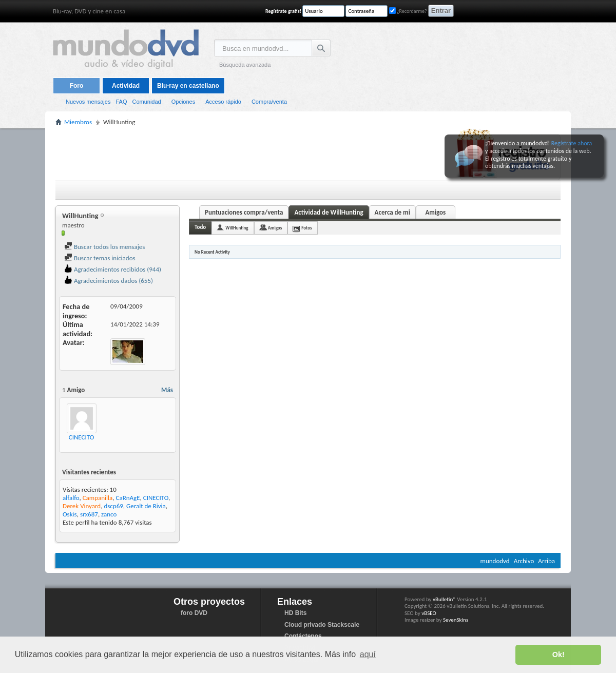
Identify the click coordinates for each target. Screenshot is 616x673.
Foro (77, 86)
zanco (109, 514)
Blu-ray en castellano (188, 86)
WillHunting (237, 228)
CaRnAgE (128, 498)
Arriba (546, 561)
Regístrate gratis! (283, 11)
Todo (200, 227)
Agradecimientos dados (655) (109, 281)
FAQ (121, 102)
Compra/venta (269, 102)
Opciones (183, 102)
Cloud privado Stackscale (322, 625)
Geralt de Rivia (146, 506)
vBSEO (429, 613)
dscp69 (113, 506)
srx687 (89, 514)
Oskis (70, 514)
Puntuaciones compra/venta (244, 212)
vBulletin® (444, 599)
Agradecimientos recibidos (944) (113, 269)
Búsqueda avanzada (245, 65)
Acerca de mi (392, 212)
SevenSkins (456, 620)
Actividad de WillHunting (329, 212)
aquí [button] (368, 654)
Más (167, 390)
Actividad (126, 86)
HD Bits (295, 613)
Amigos (435, 212)
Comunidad (146, 102)
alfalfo (71, 498)
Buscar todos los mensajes (104, 247)
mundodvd (495, 561)
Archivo (524, 561)
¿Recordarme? (408, 11)
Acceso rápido (223, 102)
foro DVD (194, 613)
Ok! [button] (559, 655)
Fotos (306, 228)
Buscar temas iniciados (100, 258)
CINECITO (82, 437)
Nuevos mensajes (88, 102)
